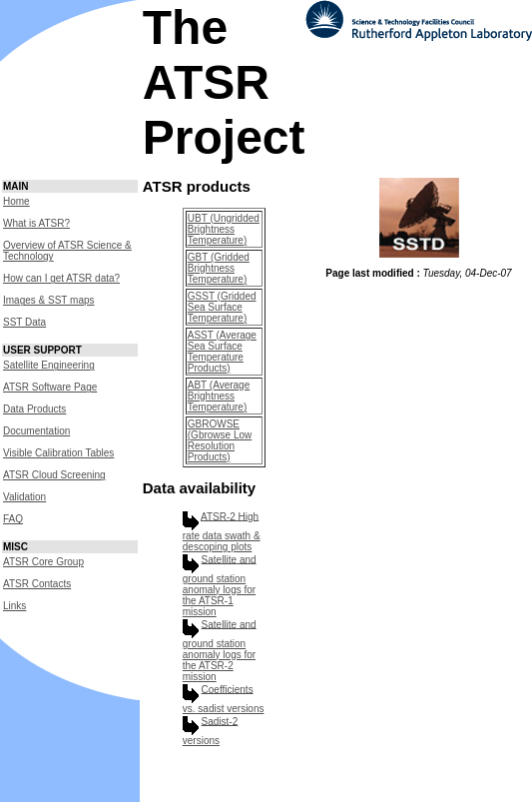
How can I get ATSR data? (61, 278)
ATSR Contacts (37, 584)
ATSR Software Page (50, 387)
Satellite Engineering (49, 365)
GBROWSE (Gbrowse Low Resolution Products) (220, 440)
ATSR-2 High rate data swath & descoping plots (222, 531)
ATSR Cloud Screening (54, 475)
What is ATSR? (36, 223)
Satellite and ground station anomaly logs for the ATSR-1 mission (220, 585)
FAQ (13, 519)
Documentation (36, 431)
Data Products (34, 409)
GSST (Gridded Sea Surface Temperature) (222, 307)
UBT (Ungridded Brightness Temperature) (224, 229)
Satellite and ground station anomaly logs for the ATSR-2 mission (220, 650)
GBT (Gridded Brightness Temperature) (219, 268)
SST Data (24, 322)
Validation (24, 497)
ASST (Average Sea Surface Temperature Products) (222, 352)
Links (14, 606)
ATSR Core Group (43, 562)
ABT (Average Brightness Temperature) (219, 396)
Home (16, 201)
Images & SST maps (49, 300)
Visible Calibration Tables (58, 453)
